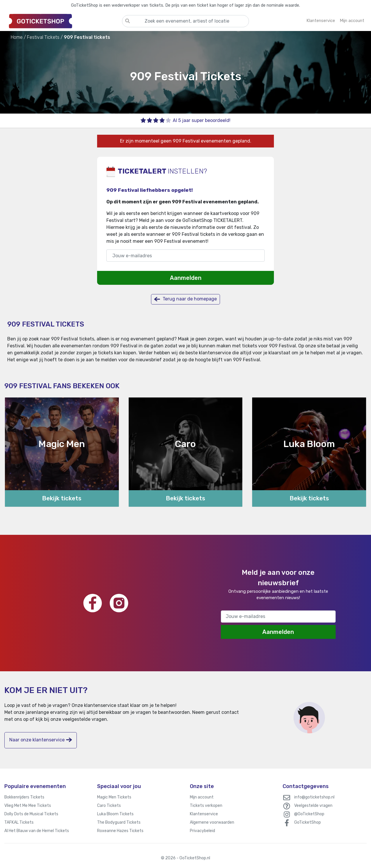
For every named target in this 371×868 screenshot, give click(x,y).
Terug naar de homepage (185, 299)
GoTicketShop (308, 822)
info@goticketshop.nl (314, 797)
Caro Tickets (109, 806)
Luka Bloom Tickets (115, 814)
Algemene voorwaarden (212, 822)
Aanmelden (186, 278)
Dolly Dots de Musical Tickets (31, 814)
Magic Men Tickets (114, 797)
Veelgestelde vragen (313, 806)
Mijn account (202, 797)
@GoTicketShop (309, 814)
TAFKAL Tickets (19, 822)
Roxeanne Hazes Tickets (120, 831)
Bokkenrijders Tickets (24, 797)
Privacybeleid (202, 831)
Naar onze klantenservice (41, 740)
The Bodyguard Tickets (119, 822)
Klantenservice (204, 814)
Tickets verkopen (206, 806)
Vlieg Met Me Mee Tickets (28, 806)
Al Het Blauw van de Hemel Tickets (37, 831)
